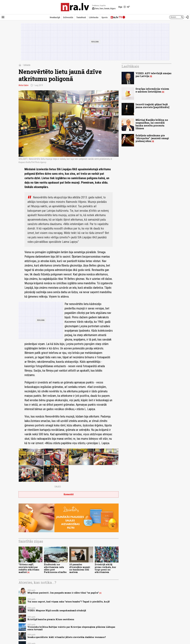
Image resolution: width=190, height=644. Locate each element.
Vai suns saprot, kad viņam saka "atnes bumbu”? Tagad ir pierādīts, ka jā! (69, 602)
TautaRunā (81, 17)
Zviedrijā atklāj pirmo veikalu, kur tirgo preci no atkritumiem (105, 568)
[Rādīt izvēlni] (3, 17)
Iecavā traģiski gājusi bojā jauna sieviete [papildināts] (152, 106)
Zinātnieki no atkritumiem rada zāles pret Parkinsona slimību (55, 568)
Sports (105, 17)
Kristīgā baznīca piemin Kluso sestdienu (51, 619)
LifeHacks (94, 17)
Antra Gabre (24, 85)
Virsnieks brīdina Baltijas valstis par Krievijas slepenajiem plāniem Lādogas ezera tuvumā (71, 628)
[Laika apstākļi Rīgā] (124, 7)
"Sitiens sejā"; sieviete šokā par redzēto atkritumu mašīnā (29, 568)
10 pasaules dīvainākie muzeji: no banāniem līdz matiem (80, 568)
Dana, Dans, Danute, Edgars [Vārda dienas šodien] (104, 9)
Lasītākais (130, 66)
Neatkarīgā (55, 17)
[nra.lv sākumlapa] (75, 7)
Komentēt (69, 494)
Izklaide (27, 65)
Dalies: (58, 487)
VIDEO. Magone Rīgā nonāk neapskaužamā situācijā (57, 610)
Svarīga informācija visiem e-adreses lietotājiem (152, 90)
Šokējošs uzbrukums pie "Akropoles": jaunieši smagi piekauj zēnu (152, 138)
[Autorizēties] (187, 17)
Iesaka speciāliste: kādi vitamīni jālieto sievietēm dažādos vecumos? (67, 637)
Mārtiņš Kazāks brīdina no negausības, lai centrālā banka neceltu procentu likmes (152, 124)
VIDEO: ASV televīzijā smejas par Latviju (153, 75)
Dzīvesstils (68, 17)
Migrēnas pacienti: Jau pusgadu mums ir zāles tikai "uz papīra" (63, 593)
